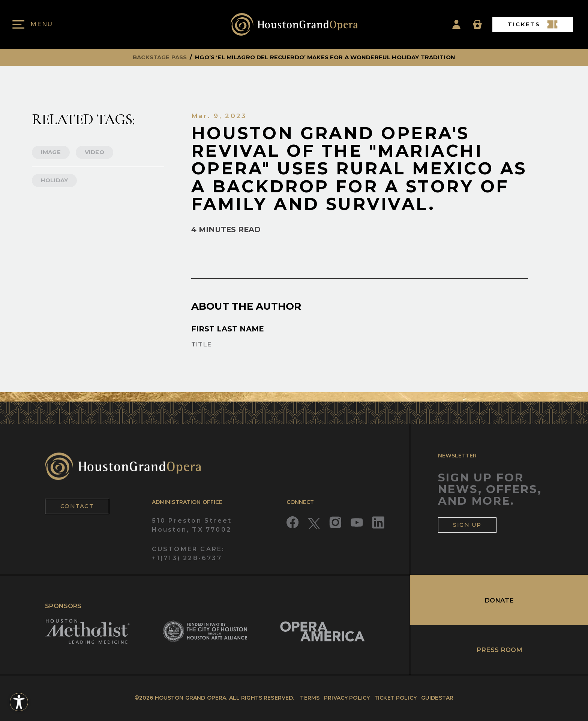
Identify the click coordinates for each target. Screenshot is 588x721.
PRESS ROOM (499, 650)
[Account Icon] (456, 24)
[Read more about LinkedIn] (378, 522)
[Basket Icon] (477, 24)
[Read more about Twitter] (314, 522)
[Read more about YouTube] (357, 522)
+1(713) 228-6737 (187, 558)
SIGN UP (467, 525)
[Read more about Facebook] (293, 522)
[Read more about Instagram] (335, 522)
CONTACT (77, 506)
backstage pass (160, 57)
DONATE (499, 600)
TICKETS (533, 24)
